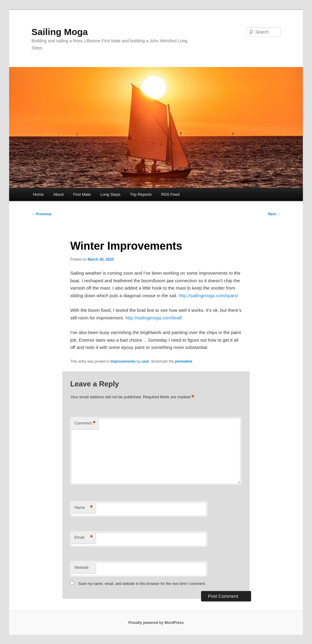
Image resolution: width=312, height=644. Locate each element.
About (58, 194)
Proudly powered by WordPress (156, 623)
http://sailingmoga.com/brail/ (154, 318)
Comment (85, 423)
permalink (184, 361)
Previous (41, 214)
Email (83, 538)
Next (274, 214)
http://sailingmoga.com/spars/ (208, 296)
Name (83, 508)
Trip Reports (141, 194)
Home (38, 194)
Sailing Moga (60, 32)
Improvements (123, 361)
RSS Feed (170, 194)
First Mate (82, 194)
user (145, 361)
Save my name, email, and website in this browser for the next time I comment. (142, 584)
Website (82, 567)
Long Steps (110, 194)
